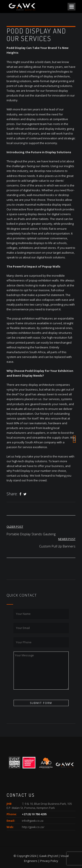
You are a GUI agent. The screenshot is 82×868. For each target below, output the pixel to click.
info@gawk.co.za (33, 821)
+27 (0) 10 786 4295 (34, 814)
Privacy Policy (49, 861)
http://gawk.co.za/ (33, 827)
